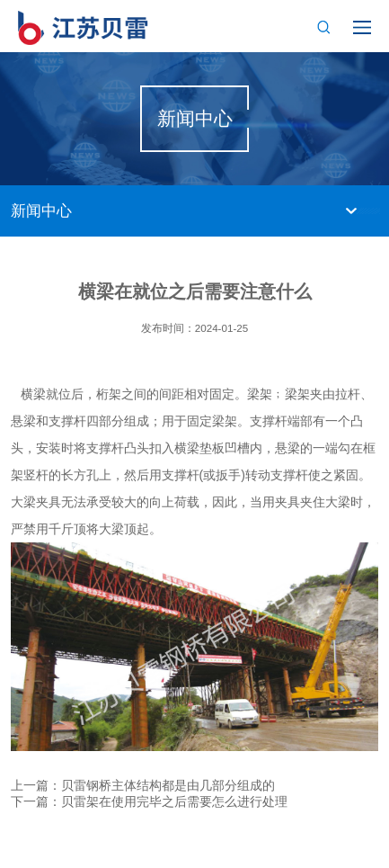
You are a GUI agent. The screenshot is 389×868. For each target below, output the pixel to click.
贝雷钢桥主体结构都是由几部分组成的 (168, 785)
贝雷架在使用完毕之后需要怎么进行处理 (174, 801)
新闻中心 (41, 210)
